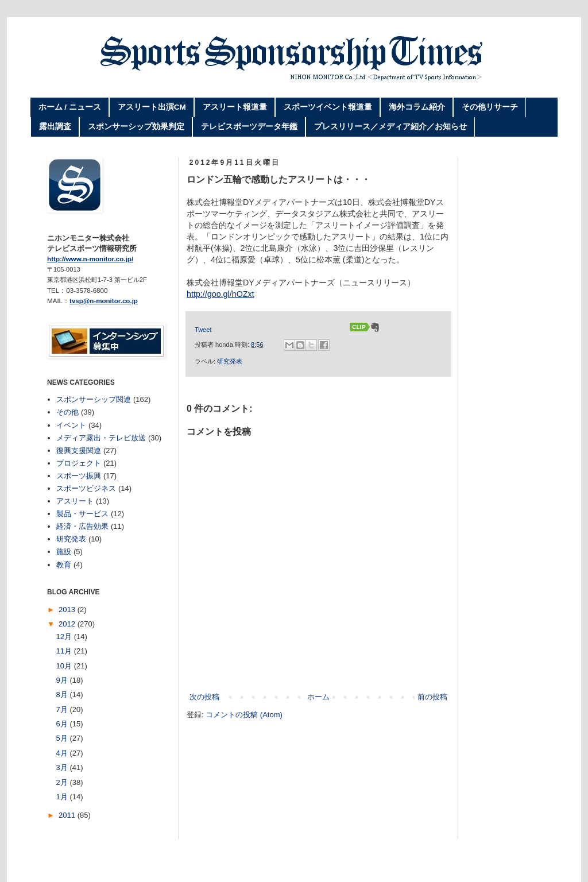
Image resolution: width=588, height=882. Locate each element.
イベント (71, 425)
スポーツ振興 (79, 476)
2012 (68, 624)
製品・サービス (82, 514)
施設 (64, 552)
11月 (65, 651)
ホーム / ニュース (70, 107)
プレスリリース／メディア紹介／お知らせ (390, 127)
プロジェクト (79, 463)
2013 (68, 610)
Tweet (203, 330)
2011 (68, 815)
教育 (64, 565)
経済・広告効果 (82, 526)
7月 (63, 709)
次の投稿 (204, 697)
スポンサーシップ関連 (94, 399)
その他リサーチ (490, 107)
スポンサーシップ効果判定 (136, 127)
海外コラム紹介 (417, 107)
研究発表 (230, 361)
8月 (63, 695)
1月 (63, 797)
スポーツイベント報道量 (328, 107)
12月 (65, 637)
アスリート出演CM (152, 107)
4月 (63, 753)
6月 (63, 724)
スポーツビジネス (86, 488)
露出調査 (55, 127)
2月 (63, 782)
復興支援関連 (79, 450)
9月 (63, 680)
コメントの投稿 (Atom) (244, 715)
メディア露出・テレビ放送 (101, 438)
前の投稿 (432, 697)
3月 (63, 767)
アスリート (75, 501)
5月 (63, 738)
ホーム (318, 697)
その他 (67, 412)
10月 (65, 666)
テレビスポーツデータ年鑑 (249, 127)
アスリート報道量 (235, 107)
